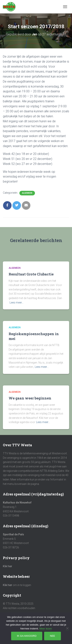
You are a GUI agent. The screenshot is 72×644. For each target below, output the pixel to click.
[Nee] (67, 628)
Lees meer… (17, 303)
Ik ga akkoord (27, 636)
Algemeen (27, 193)
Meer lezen (46, 629)
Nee (53, 636)
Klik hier (7, 566)
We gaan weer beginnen (30, 398)
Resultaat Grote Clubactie (31, 274)
